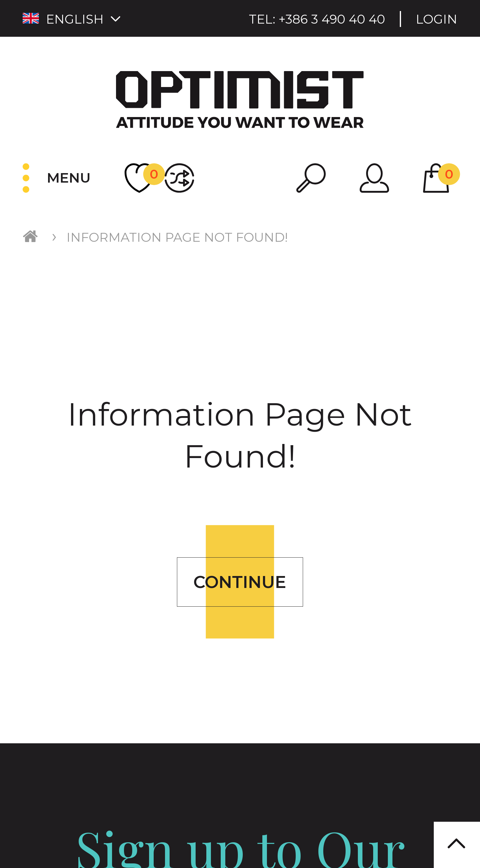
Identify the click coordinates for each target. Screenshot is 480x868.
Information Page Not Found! (177, 237)
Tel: (317, 19)
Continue (240, 582)
